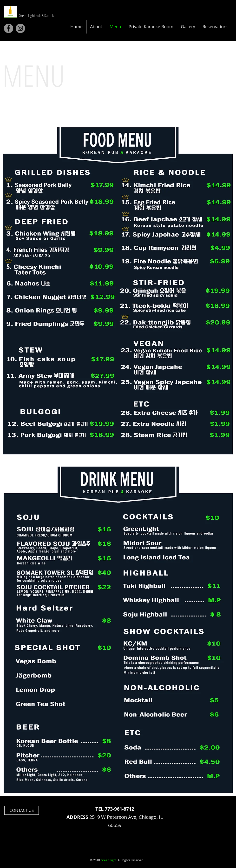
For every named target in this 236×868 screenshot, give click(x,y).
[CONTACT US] (22, 810)
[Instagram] (20, 28)
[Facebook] (9, 28)
